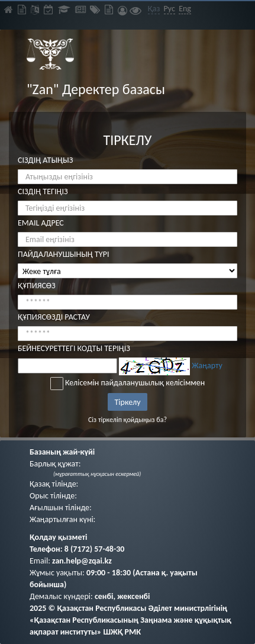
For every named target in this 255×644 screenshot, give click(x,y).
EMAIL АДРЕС (41, 223)
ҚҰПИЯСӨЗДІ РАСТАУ (54, 317)
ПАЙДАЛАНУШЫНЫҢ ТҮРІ (63, 254)
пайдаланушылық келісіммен (153, 383)
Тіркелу (128, 402)
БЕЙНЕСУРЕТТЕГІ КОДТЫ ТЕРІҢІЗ (74, 348)
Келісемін (128, 384)
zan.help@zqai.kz (82, 561)
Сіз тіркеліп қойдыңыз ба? (127, 420)
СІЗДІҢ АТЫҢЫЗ (45, 160)
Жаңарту (207, 366)
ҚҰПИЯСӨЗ (37, 286)
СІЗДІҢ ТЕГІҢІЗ (43, 191)
